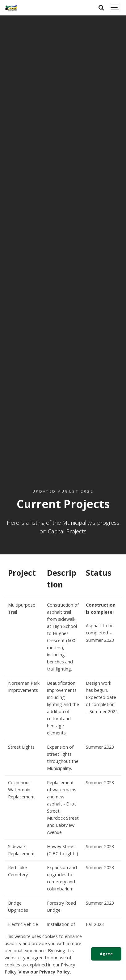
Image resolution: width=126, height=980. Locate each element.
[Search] (101, 8)
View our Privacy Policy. (45, 972)
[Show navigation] (115, 8)
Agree (106, 954)
